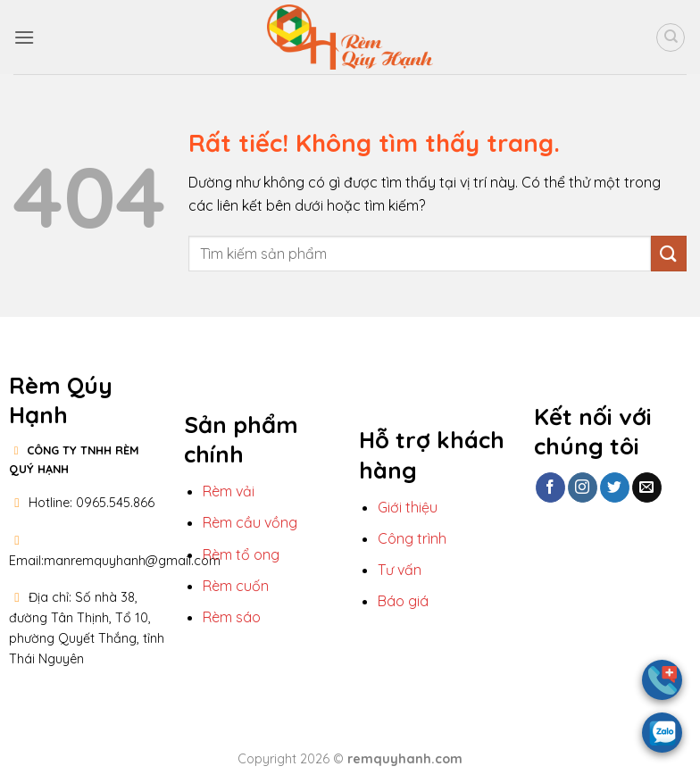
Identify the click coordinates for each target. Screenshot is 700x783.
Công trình (412, 538)
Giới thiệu (408, 507)
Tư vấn (401, 570)
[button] (24, 37)
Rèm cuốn (236, 586)
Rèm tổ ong (241, 554)
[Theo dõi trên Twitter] (615, 487)
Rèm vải (229, 491)
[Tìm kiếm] (671, 37)
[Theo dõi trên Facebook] (550, 487)
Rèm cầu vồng (250, 522)
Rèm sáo (232, 617)
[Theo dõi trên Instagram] (583, 487)
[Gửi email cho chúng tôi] (647, 487)
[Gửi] (669, 253)
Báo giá (403, 601)
